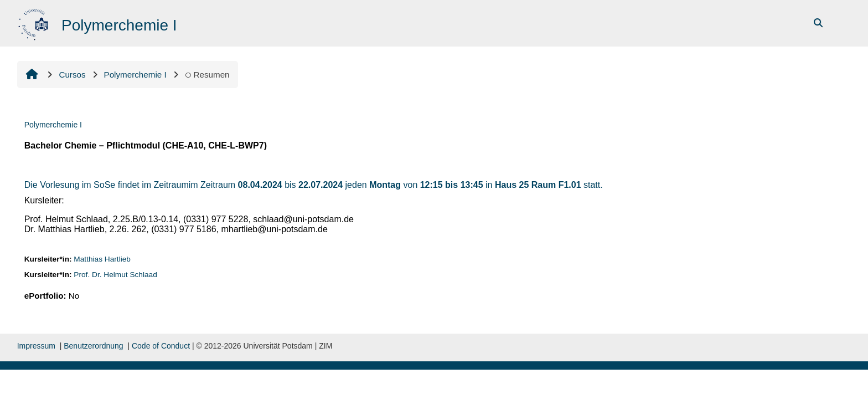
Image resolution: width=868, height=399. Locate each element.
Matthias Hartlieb (102, 259)
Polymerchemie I (53, 125)
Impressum (36, 346)
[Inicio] (35, 22)
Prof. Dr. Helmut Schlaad (115, 275)
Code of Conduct (161, 346)
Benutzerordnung (93, 346)
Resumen (207, 75)
